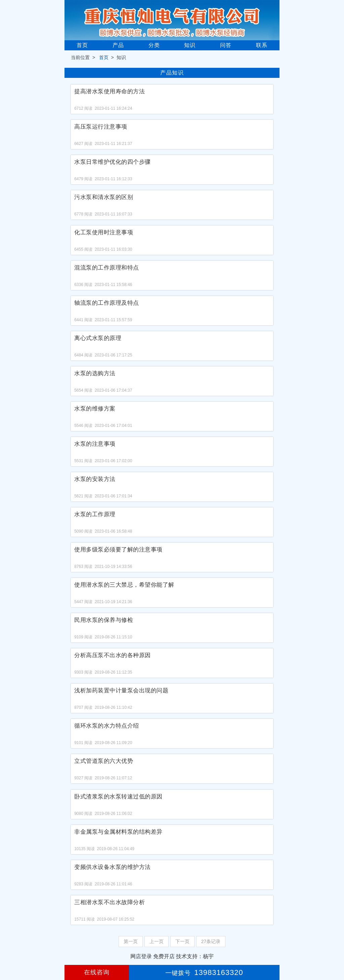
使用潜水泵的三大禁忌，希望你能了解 (124, 585)
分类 (154, 45)
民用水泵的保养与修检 (104, 620)
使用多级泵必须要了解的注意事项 (118, 550)
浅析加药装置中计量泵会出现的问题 (121, 691)
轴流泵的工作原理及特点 (107, 303)
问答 (226, 45)
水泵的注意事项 (95, 444)
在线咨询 (97, 972)
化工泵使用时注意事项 (104, 232)
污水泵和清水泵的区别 (104, 197)
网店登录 (141, 956)
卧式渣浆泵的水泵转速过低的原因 (118, 797)
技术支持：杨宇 (195, 956)
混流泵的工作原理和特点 (107, 268)
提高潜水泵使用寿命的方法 (110, 91)
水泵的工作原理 (95, 514)
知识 (190, 45)
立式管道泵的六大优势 (104, 761)
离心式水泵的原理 (98, 338)
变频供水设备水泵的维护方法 (113, 867)
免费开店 (164, 956)
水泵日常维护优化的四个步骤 (113, 162)
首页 (82, 45)
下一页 (182, 941)
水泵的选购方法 (95, 373)
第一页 (131, 941)
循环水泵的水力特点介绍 (107, 726)
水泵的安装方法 (95, 479)
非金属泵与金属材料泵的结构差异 (118, 832)
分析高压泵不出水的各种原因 (113, 655)
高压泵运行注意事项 (101, 127)
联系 (262, 45)
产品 (118, 45)
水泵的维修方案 (95, 409)
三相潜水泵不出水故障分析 (110, 902)
